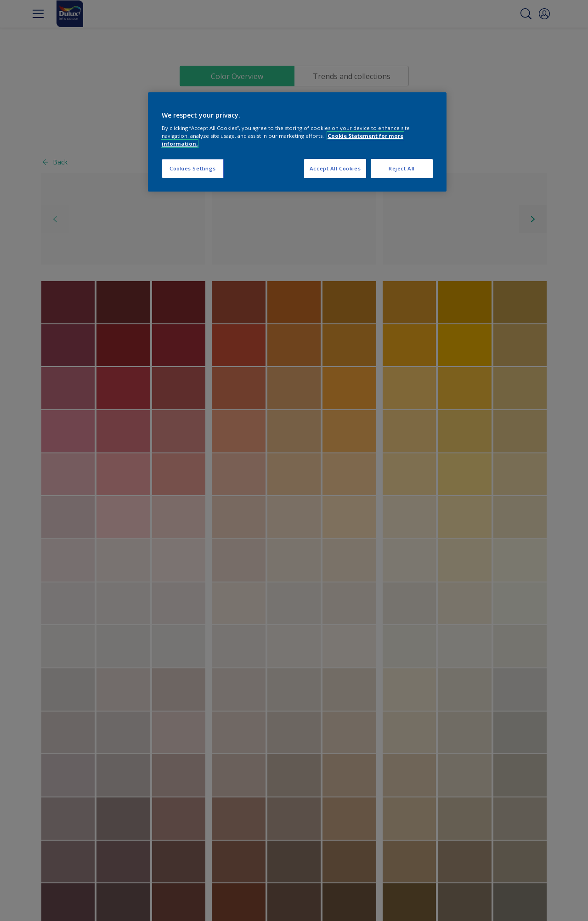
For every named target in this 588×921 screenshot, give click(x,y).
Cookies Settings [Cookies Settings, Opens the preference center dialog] (193, 168)
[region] (297, 142)
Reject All (402, 168)
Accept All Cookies (335, 168)
